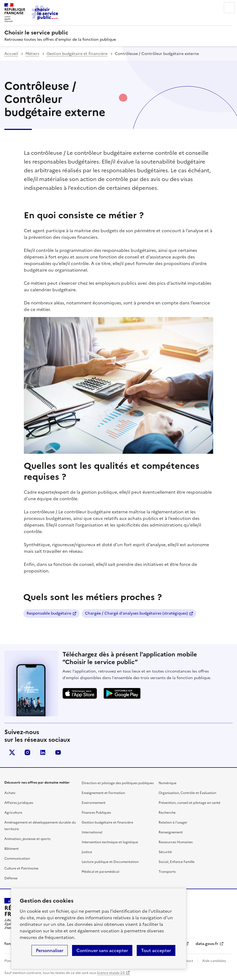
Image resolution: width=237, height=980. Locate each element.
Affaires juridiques (19, 803)
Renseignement (171, 832)
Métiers (32, 54)
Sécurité (165, 852)
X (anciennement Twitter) (12, 752)
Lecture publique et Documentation (110, 862)
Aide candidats (214, 961)
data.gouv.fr (207, 944)
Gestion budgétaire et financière (77, 54)
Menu (229, 8)
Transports (167, 872)
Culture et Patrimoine (21, 868)
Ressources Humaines (176, 842)
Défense (11, 878)
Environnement (94, 803)
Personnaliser (50, 950)
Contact (187, 961)
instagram (27, 752)
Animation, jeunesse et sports (27, 839)
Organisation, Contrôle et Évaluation (187, 793)
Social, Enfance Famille (177, 862)
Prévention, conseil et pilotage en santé (189, 803)
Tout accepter (156, 950)
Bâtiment (12, 849)
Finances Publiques (96, 813)
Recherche (167, 813)
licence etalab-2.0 (111, 973)
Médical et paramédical (100, 872)
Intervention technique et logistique (110, 842)
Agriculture (13, 813)
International (92, 832)
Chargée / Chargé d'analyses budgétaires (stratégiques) (136, 613)
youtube (58, 752)
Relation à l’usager (173, 822)
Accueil (11, 54)
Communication (17, 859)
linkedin (43, 752)
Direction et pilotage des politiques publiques (118, 783)
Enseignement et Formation (103, 793)
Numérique (168, 783)
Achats (10, 793)
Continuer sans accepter (102, 950)
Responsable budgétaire (49, 613)
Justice (87, 852)
